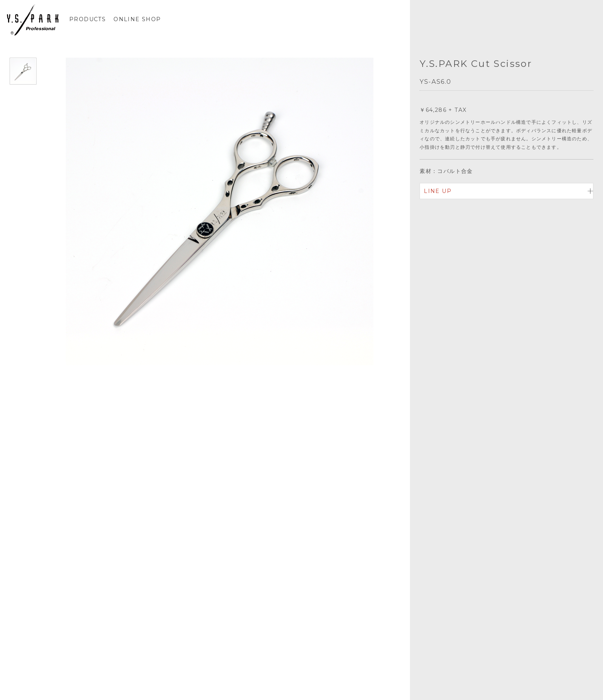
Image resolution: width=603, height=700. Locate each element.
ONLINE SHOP (137, 19)
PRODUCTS (87, 19)
